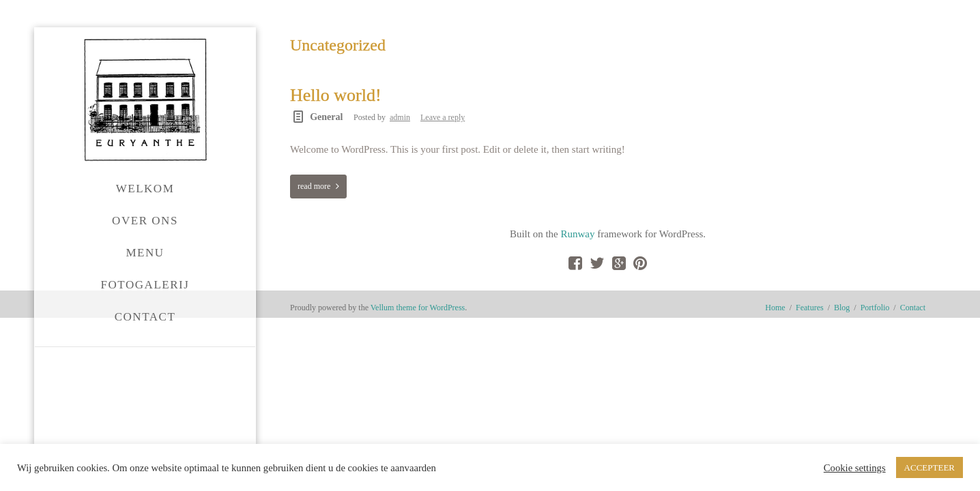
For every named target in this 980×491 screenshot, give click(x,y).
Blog (842, 370)
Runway (345, 257)
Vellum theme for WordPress (418, 370)
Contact (913, 370)
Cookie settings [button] (855, 468)
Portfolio (875, 370)
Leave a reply (443, 117)
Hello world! (336, 95)
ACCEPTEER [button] (929, 467)
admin (400, 117)
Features (810, 370)
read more (314, 186)
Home (775, 370)
